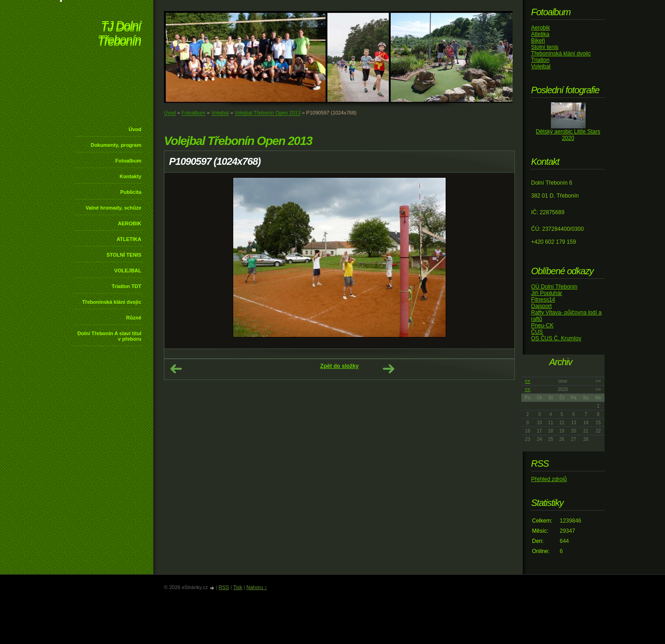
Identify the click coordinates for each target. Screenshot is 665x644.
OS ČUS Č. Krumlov (556, 338)
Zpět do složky (339, 366)
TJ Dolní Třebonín (119, 34)
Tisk (238, 587)
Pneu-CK (542, 325)
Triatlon (540, 60)
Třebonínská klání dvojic (112, 302)
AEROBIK (130, 223)
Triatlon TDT (127, 286)
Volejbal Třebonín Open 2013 (268, 113)
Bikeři (538, 41)
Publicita (131, 192)
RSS (224, 587)
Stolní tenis (545, 47)
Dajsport (541, 306)
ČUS (537, 332)
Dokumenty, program (116, 145)
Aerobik (541, 28)
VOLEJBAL (128, 271)
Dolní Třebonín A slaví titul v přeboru (109, 336)
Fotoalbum (128, 161)
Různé (134, 318)
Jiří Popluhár (547, 293)
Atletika (540, 34)
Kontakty (130, 176)
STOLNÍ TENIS (124, 255)
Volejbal (220, 113)
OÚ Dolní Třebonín (554, 287)
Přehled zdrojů (549, 479)
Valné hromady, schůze (113, 208)
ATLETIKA (129, 239)
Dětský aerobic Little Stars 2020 (568, 135)
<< (528, 381)
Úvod (135, 129)
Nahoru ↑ (257, 587)
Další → (388, 369)
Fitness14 (543, 300)
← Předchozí (176, 369)
